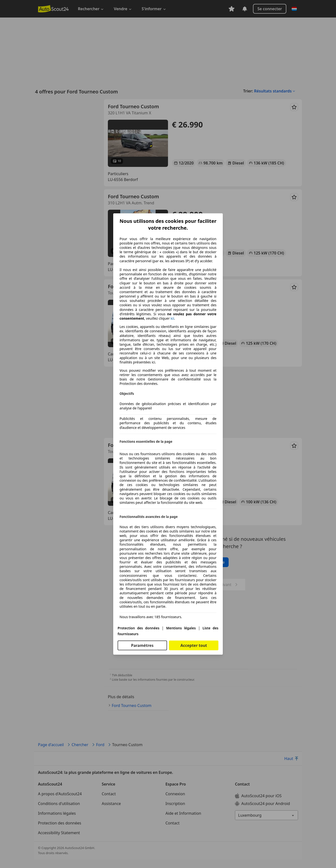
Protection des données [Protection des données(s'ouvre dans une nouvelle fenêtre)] (139, 628)
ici (172, 318)
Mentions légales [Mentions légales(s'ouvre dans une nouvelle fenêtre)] (181, 628)
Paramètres (142, 645)
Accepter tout (194, 645)
